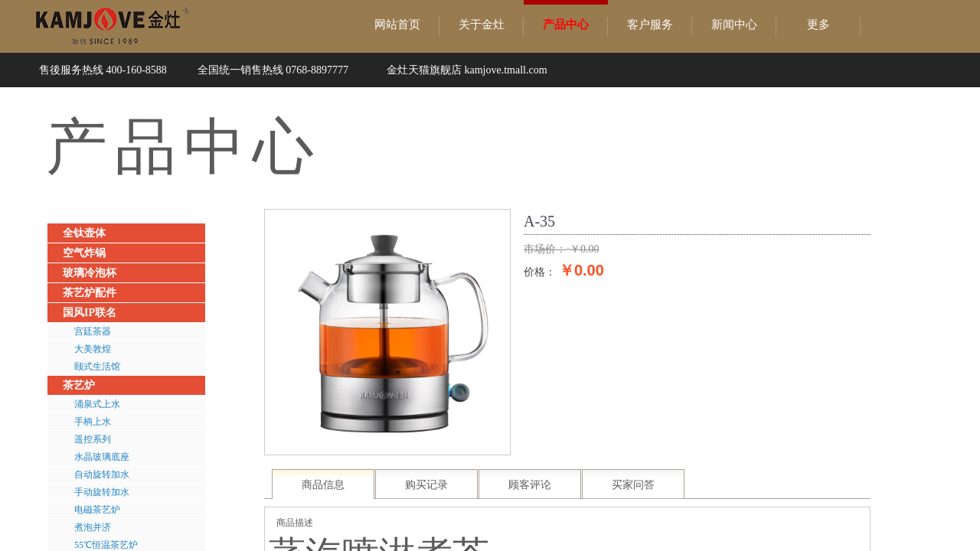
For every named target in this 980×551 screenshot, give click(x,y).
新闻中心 (734, 24)
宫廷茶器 (93, 331)
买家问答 (633, 485)
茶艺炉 (79, 385)
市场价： (545, 249)
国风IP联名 (90, 313)
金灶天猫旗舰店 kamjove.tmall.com (467, 70)
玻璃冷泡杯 (90, 273)
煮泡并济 (93, 527)
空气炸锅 (84, 253)
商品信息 (323, 485)
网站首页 (397, 24)
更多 (818, 24)
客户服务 (650, 24)
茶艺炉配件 (90, 293)
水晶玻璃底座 (102, 457)
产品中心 (566, 24)
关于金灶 (482, 24)
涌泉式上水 (97, 404)
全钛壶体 (84, 233)
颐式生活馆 (97, 367)
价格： (540, 272)
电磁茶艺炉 (97, 510)
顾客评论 (530, 485)
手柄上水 (93, 422)
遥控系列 (93, 439)
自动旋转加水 (102, 474)
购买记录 (426, 485)
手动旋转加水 (102, 492)
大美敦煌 (93, 349)
